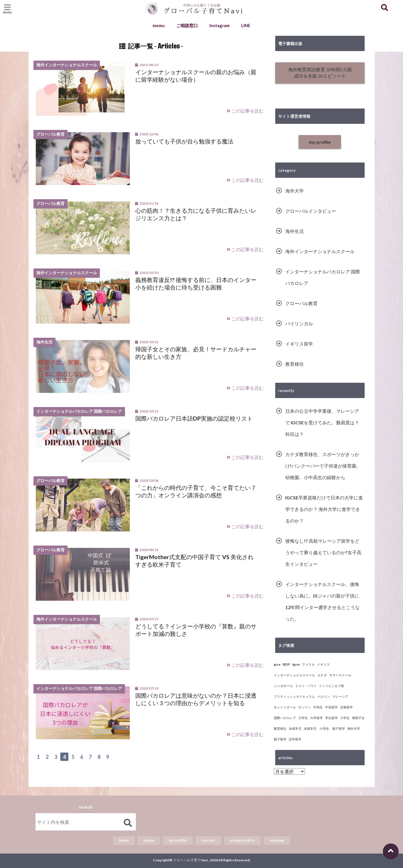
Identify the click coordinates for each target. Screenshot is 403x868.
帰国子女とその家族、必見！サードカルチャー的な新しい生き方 (196, 353)
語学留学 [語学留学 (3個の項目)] (295, 739)
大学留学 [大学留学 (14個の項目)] (316, 718)
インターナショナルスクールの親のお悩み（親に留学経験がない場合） (196, 76)
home (124, 840)
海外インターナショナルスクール (320, 251)
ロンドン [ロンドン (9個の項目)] (305, 707)
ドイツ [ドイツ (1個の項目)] (300, 686)
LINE (246, 25)
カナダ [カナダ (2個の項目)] (322, 675)
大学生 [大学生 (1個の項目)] (303, 718)
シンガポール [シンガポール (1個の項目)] (283, 686)
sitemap (277, 840)
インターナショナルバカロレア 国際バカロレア (323, 277)
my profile (320, 142)
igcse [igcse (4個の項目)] (296, 664)
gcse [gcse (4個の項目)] (277, 664)
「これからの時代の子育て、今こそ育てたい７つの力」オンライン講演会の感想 (196, 491)
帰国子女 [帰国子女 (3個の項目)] (358, 718)
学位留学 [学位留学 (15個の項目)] (331, 718)
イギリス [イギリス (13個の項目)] (323, 664)
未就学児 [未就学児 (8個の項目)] (295, 728)
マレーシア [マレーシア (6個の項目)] (340, 696)
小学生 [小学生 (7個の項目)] (345, 718)
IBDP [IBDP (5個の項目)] (286, 664)
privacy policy (242, 840)
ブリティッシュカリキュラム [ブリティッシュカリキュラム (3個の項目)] (294, 696)
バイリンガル (299, 323)
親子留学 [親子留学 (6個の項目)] (280, 739)
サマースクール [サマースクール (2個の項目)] (340, 675)
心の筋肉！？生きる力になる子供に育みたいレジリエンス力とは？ (196, 214)
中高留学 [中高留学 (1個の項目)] (331, 707)
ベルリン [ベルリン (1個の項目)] (324, 696)
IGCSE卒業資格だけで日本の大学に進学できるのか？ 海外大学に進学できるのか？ (324, 509)
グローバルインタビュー (311, 211)
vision (149, 840)
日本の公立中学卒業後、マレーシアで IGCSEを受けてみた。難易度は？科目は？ (322, 422)
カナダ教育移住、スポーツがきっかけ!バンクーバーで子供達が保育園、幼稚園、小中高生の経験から (323, 466)
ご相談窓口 (187, 25)
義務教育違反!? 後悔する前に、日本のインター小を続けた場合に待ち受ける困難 (196, 283)
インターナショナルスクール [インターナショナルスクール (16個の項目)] (294, 675)
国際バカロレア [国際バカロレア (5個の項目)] (285, 718)
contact (208, 840)
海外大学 (295, 191)
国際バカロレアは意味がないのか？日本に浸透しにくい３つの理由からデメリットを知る (196, 699)
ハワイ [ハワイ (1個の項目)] (312, 686)
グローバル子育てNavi (190, 860)
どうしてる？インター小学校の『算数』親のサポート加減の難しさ (196, 630)
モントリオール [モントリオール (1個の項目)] (285, 707)
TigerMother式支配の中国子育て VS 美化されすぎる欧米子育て (194, 561)
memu (159, 25)
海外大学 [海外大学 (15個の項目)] (354, 728)
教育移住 (295, 364)
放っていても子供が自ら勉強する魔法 (184, 141)
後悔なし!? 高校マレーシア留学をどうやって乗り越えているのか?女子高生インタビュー (323, 552)
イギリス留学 (299, 344)
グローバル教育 (301, 303)
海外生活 (295, 231)
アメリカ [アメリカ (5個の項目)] (308, 664)
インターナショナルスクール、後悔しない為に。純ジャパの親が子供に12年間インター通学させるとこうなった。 (323, 601)
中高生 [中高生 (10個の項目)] (318, 707)
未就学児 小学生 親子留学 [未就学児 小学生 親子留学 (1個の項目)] (324, 728)
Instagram (220, 25)
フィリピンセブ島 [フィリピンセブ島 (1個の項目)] (331, 686)
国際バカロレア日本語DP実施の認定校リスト (194, 418)
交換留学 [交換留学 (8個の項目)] (346, 707)
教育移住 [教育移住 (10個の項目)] (280, 728)
